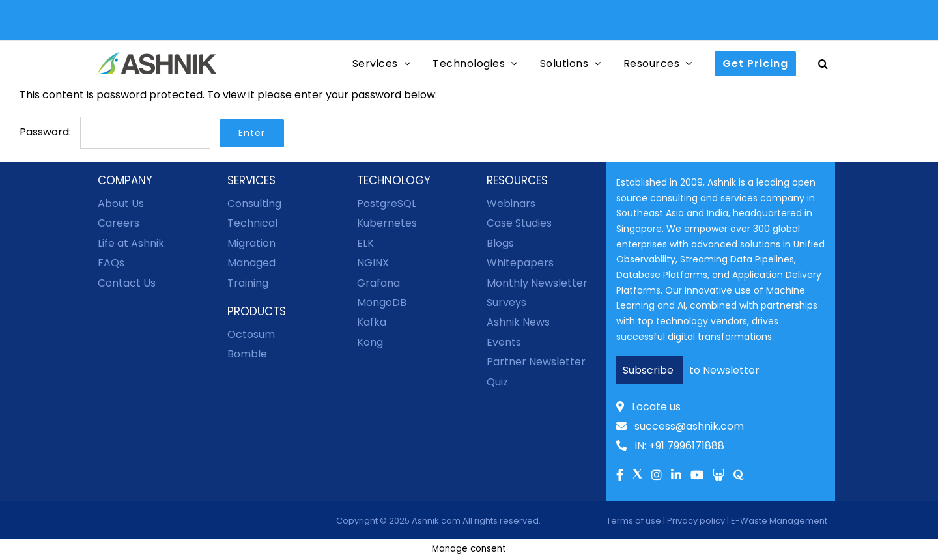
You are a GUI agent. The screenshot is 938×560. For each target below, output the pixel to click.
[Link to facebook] (620, 476)
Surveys (506, 302)
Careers (119, 223)
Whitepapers (520, 263)
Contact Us (127, 283)
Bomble (247, 354)
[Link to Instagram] (657, 476)
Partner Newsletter (536, 362)
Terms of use (634, 521)
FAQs (111, 263)
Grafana (378, 283)
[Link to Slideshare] (718, 476)
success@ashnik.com (680, 426)
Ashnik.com (436, 521)
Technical (252, 223)
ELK (365, 243)
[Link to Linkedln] (676, 476)
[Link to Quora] (739, 476)
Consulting (254, 203)
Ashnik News (518, 322)
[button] (823, 63)
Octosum (251, 334)
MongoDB (382, 302)
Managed (251, 263)
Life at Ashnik (131, 243)
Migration (251, 243)
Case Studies (519, 223)
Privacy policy (696, 521)
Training (248, 283)
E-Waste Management (779, 521)
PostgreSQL (387, 203)
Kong (370, 342)
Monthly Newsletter (537, 283)
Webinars (511, 203)
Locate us (648, 407)
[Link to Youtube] (697, 476)
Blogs (500, 243)
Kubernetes (387, 223)
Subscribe (649, 370)
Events (504, 342)
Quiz (497, 382)
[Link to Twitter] (637, 479)
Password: (115, 132)
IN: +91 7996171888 (670, 446)
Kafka (372, 322)
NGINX (373, 263)
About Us (121, 203)
